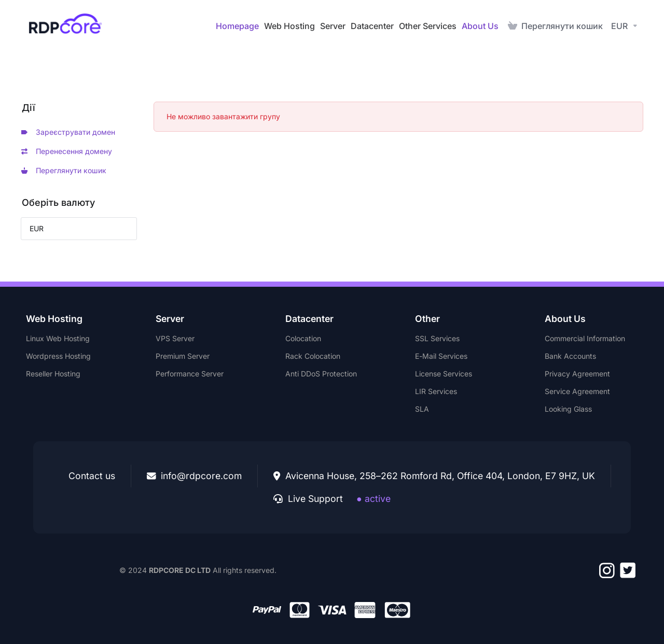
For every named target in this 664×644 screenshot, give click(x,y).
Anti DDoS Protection (321, 374)
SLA (422, 409)
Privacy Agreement (577, 374)
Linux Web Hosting (58, 338)
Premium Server (183, 356)
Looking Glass (568, 409)
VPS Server (175, 338)
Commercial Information (585, 338)
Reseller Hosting (53, 374)
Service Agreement (577, 391)
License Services (444, 374)
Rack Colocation (313, 356)
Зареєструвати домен (68, 132)
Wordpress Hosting (58, 356)
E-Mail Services (441, 356)
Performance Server (190, 374)
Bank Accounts (570, 356)
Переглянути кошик (64, 170)
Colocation (303, 338)
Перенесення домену (67, 151)
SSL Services (437, 338)
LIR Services (436, 391)
